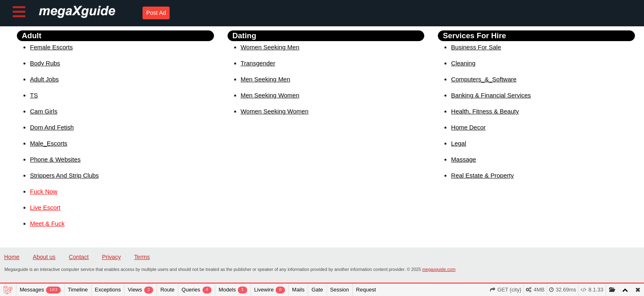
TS (34, 95)
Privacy (111, 257)
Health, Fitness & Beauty (485, 111)
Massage (463, 159)
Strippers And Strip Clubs (64, 175)
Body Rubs (45, 63)
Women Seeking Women (275, 111)
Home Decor (468, 127)
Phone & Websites (55, 159)
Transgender (258, 63)
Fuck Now (44, 191)
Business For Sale (476, 47)
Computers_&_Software (484, 79)
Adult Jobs (44, 79)
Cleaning (463, 63)
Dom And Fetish (52, 127)
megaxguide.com (439, 269)
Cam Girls (44, 111)
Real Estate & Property (482, 175)
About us (44, 257)
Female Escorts (51, 47)
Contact (79, 257)
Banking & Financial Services (491, 95)
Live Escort (45, 207)
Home (12, 257)
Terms (142, 257)
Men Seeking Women (270, 95)
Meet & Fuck (47, 223)
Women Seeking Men (270, 47)
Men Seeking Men (266, 79)
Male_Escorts (49, 143)
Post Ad (156, 13)
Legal (459, 143)
